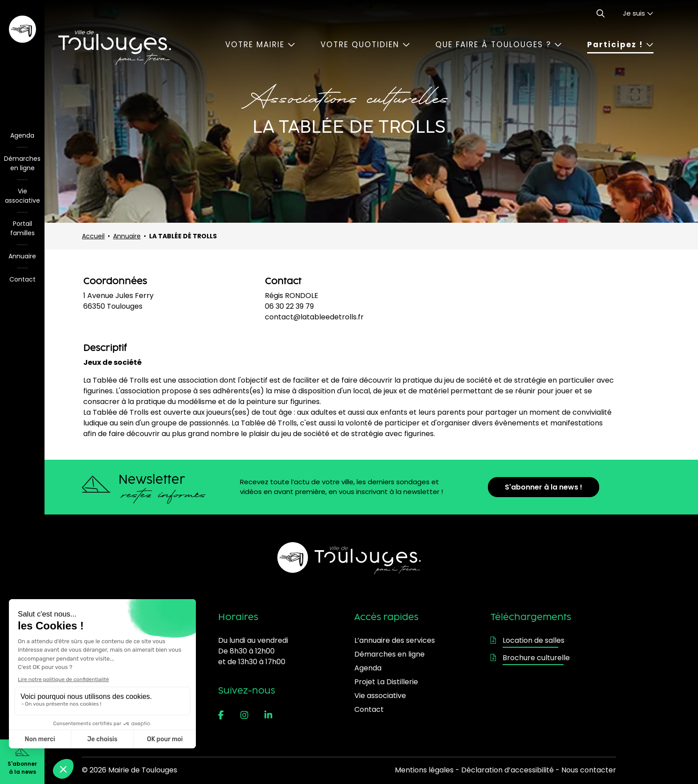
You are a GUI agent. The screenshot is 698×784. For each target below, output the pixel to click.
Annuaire (22, 256)
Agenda (22, 135)
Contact (22, 279)
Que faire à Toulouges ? (499, 45)
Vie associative (22, 196)
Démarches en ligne (22, 163)
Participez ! (620, 45)
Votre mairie (260, 45)
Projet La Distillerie (386, 682)
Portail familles (22, 228)
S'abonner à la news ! (544, 487)
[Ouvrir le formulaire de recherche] (601, 13)
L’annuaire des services (395, 640)
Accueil (93, 236)
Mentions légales (424, 770)
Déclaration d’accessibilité (507, 770)
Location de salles (528, 640)
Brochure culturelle (530, 658)
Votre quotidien (365, 45)
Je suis (638, 13)
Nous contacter (589, 770)
